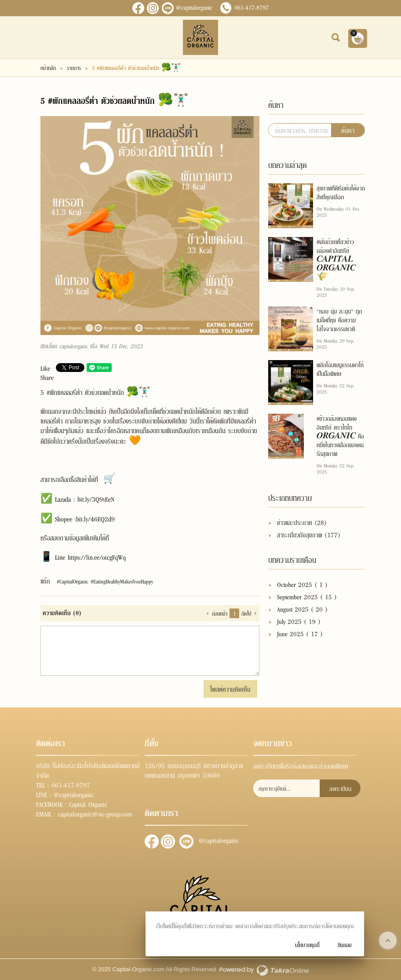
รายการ (74, 68)
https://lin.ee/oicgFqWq (97, 557)
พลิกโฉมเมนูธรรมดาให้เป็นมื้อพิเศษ (340, 369)
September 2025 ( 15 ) (307, 596)
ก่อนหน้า (220, 613)
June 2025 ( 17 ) (300, 633)
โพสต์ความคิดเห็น (230, 689)
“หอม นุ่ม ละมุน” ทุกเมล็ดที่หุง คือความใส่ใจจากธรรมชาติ (339, 320)
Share (47, 377)
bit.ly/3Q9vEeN (96, 499)
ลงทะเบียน (340, 788)
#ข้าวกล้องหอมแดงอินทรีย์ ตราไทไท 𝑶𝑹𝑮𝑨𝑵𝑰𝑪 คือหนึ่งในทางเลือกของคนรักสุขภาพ (340, 436)
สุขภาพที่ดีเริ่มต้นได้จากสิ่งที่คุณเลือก (341, 192)
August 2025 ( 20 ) (302, 609)
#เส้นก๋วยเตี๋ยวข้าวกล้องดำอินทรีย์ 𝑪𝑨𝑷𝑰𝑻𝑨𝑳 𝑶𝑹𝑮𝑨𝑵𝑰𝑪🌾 (336, 259)
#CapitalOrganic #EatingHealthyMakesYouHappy (105, 581)
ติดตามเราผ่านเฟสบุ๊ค (152, 842)
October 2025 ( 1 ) (302, 584)
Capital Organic (88, 804)
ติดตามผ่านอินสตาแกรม (168, 842)
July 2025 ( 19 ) (299, 621)
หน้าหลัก (48, 68)
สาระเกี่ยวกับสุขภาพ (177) (309, 534)
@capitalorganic (194, 7)
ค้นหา (348, 130)
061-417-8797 (252, 7)
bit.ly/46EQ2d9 (95, 518)
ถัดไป (246, 613)
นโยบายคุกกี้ (307, 945)
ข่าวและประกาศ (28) (302, 522)
